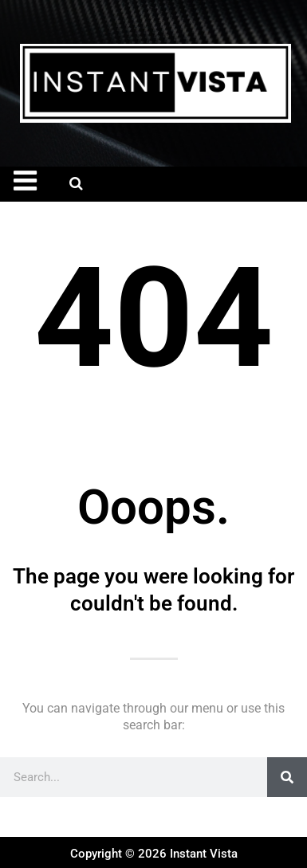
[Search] (287, 777)
